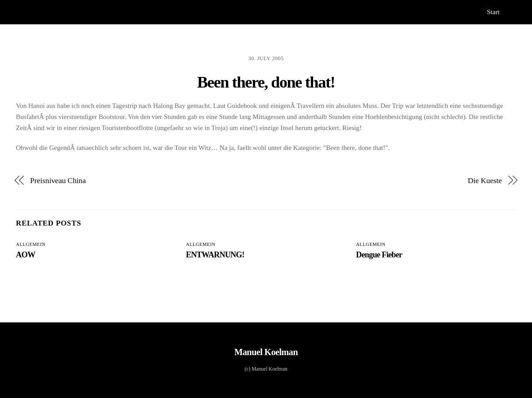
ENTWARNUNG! (215, 255)
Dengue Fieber (379, 255)
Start (493, 12)
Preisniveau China (58, 180)
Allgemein (31, 244)
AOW (25, 255)
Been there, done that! (266, 82)
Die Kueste (485, 180)
